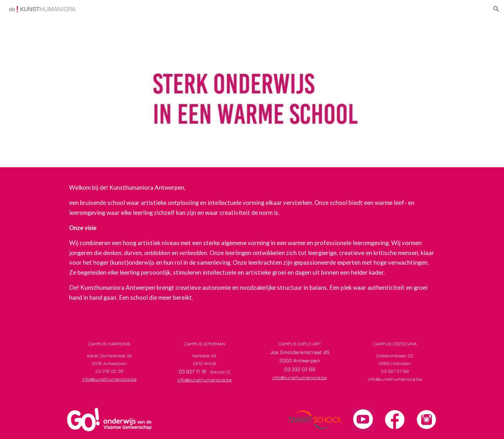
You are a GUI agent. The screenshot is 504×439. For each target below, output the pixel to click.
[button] (496, 9)
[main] (252, 248)
